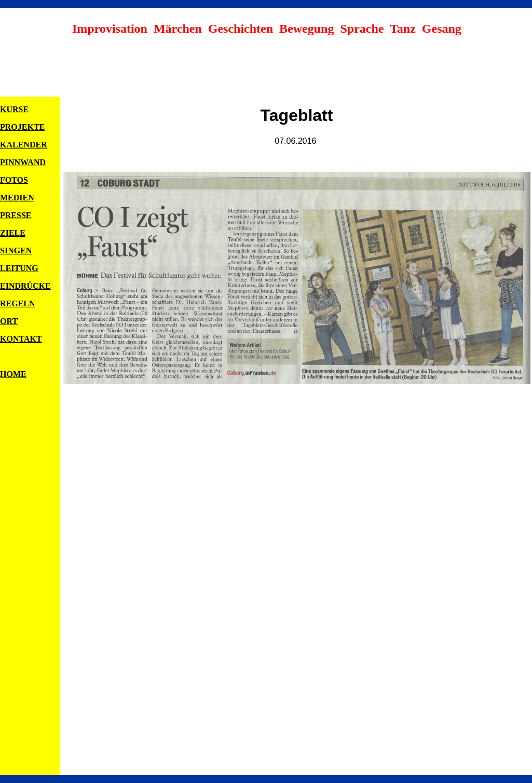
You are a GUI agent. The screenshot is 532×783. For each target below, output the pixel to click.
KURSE (14, 109)
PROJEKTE (22, 127)
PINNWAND (23, 162)
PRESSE (16, 215)
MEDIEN (17, 198)
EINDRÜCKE (25, 286)
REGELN (18, 303)
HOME (13, 374)
